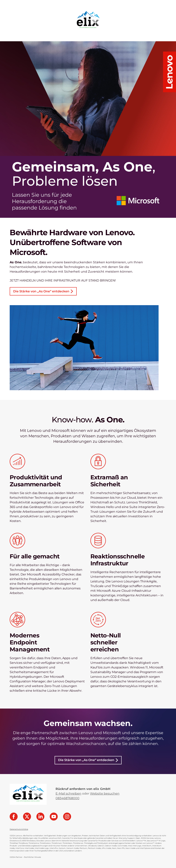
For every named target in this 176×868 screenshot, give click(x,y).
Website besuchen (105, 794)
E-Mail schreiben (68, 794)
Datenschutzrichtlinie (19, 829)
